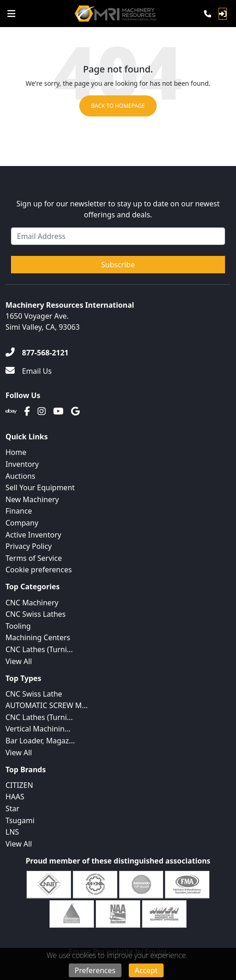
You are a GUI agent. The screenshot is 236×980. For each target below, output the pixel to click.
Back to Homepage (118, 106)
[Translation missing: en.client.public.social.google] (75, 411)
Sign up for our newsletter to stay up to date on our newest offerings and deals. (118, 209)
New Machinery (32, 499)
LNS (12, 832)
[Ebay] (11, 411)
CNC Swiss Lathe (34, 694)
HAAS (15, 797)
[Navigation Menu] (11, 14)
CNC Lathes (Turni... (39, 649)
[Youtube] (58, 411)
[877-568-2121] (37, 353)
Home (16, 452)
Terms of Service (34, 558)
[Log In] (223, 14)
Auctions (20, 476)
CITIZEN (19, 785)
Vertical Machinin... (38, 729)
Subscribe (118, 265)
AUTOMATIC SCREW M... (47, 705)
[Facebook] (27, 411)
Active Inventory (33, 535)
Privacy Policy (29, 546)
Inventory (22, 464)
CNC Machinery (32, 603)
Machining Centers (38, 637)
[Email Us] (29, 371)
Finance (19, 511)
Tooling (18, 626)
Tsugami (20, 820)
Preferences (95, 970)
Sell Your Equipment (40, 487)
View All (19, 661)
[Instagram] (42, 411)
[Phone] (208, 14)
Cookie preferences (39, 570)
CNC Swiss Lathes (36, 614)
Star (12, 808)
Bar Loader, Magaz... (40, 741)
